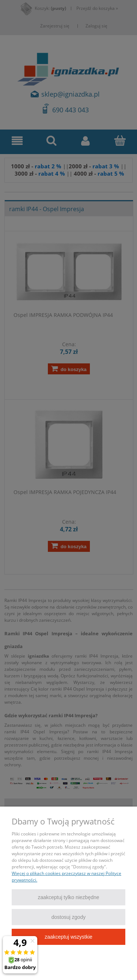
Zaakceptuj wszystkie (68, 937)
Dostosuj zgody (68, 917)
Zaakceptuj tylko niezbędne (68, 897)
